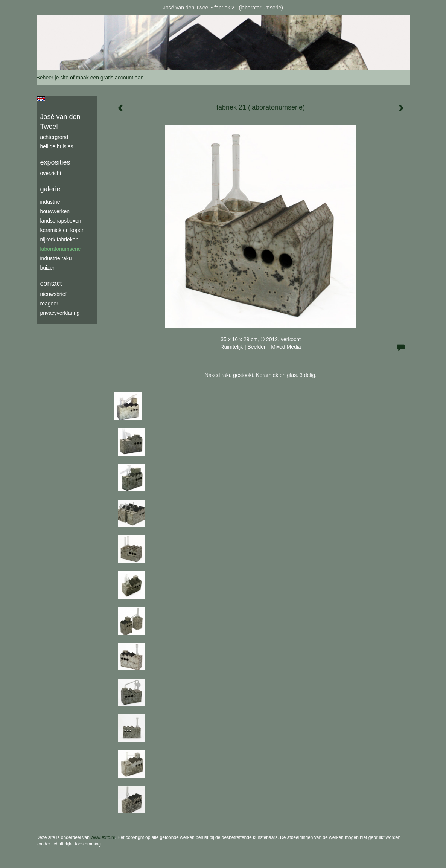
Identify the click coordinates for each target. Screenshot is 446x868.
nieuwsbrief (54, 294)
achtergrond (54, 137)
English (41, 99)
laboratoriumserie (61, 249)
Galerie (50, 189)
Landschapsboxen (61, 221)
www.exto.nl (103, 837)
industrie (50, 202)
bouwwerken (55, 211)
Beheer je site (53, 78)
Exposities (55, 162)
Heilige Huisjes (57, 146)
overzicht (51, 173)
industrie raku (56, 258)
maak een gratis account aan (110, 78)
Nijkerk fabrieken (59, 240)
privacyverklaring (60, 313)
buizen (48, 268)
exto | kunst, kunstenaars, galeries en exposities (58, 8)
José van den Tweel (186, 8)
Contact (51, 284)
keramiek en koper (62, 230)
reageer (49, 304)
